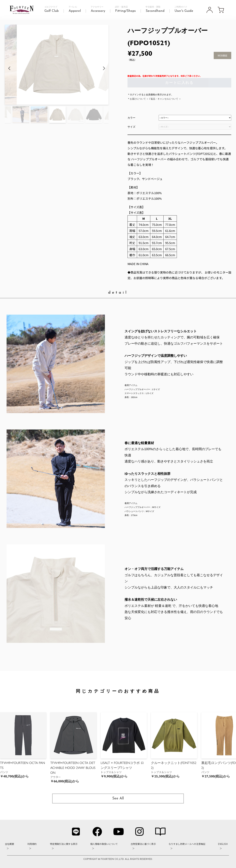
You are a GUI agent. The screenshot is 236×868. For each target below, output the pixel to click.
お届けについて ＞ (139, 99)
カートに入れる (179, 83)
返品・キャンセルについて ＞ (166, 99)
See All (118, 798)
